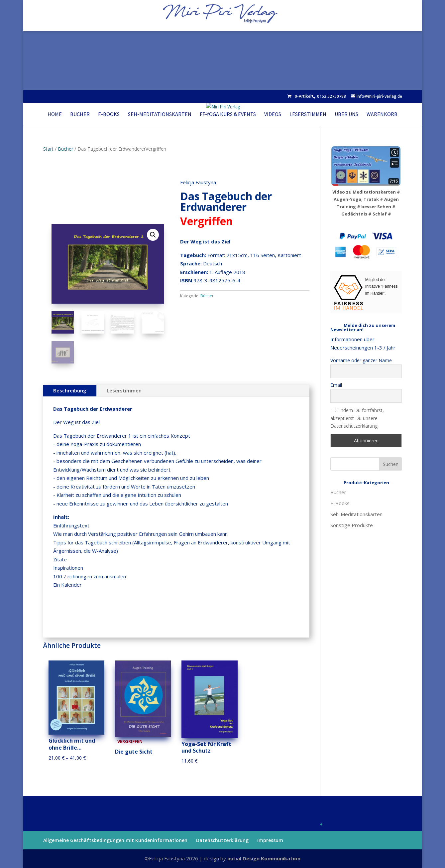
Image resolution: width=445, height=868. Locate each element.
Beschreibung (70, 390)
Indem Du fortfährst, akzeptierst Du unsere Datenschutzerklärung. (357, 418)
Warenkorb (382, 114)
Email (336, 385)
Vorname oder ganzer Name (361, 360)
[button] (153, 235)
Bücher (80, 114)
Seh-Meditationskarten (160, 114)
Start (48, 149)
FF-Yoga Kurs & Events (228, 114)
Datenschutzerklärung (222, 840)
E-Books (109, 114)
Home (55, 114)
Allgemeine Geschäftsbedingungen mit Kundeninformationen (115, 840)
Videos (273, 114)
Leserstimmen (308, 114)
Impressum (270, 840)
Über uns (346, 114)
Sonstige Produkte (352, 525)
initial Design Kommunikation (264, 858)
